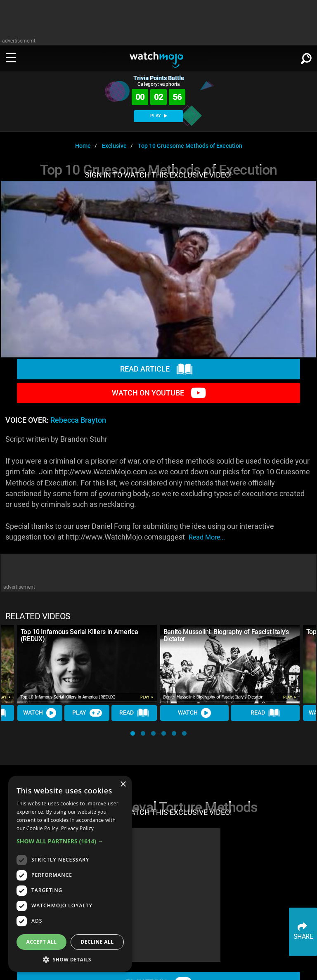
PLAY (158, 116)
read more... (207, 537)
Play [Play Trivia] (87, 713)
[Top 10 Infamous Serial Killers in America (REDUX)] (87, 664)
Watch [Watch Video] (40, 713)
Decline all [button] (97, 942)
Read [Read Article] (135, 713)
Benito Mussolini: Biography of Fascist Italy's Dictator (226, 635)
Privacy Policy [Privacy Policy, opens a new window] (77, 828)
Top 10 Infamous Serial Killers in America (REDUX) (79, 635)
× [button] (123, 785)
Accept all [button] (42, 942)
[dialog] (70, 874)
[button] (133, 733)
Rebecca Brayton (78, 420)
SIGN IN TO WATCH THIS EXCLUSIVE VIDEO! (158, 175)
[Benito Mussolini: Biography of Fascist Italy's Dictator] (230, 664)
